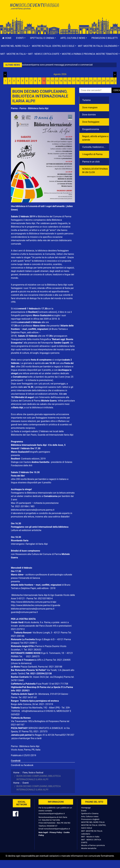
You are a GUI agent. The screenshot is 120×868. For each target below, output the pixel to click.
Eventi (84, 811)
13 (57, 81)
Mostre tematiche (89, 848)
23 (99, 81)
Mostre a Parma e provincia (78, 54)
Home (7, 38)
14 (61, 81)
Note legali (43, 832)
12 (52, 81)
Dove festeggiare (91, 122)
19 (82, 81)
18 (78, 81)
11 (48, 81)
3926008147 (52, 826)
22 (95, 81)
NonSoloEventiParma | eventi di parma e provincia (34, 8)
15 (65, 81)
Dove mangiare (90, 108)
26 (112, 81)
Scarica (24, 708)
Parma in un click (91, 162)
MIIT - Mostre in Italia (90, 837)
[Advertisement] (86, 12)
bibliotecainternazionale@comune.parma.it (33, 510)
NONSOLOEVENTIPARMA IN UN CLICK (95, 171)
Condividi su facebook (22, 765)
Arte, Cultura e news (90, 816)
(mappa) (15, 643)
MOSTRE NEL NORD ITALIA (93, 822)
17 (74, 81)
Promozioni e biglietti (105, 38)
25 (108, 81)
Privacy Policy (56, 832)
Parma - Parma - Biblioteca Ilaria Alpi (30, 108)
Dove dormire (89, 115)
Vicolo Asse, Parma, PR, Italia (26, 750)
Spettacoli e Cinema (90, 813)
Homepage (86, 808)
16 (69, 81)
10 (44, 81)
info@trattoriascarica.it (33, 711)
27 (116, 81)
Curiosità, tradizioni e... (94, 147)
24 (104, 81)
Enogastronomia (91, 129)
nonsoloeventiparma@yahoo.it (52, 813)
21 (91, 81)
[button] (21, 38)
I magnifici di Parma (92, 154)
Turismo (86, 100)
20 (86, 81)
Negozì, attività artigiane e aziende (95, 138)
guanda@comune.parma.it (24, 612)
